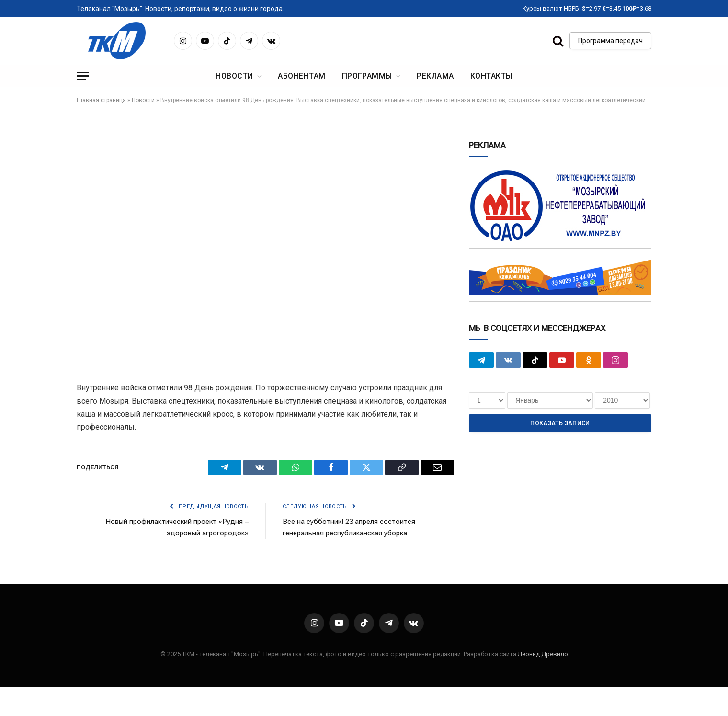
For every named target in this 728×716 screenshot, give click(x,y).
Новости (234, 76)
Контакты (491, 76)
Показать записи (560, 423)
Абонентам (301, 76)
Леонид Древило (543, 654)
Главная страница (101, 100)
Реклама (435, 76)
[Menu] (83, 76)
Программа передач (610, 41)
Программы (367, 76)
